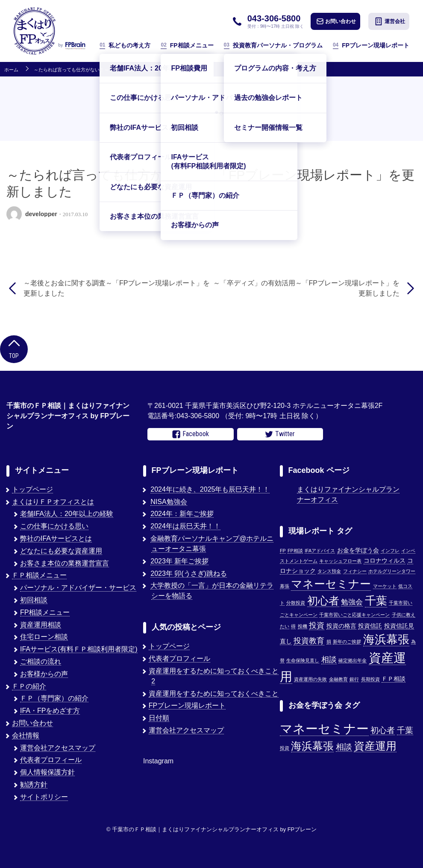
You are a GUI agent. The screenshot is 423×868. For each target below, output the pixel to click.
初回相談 (34, 600)
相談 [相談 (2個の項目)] (344, 747)
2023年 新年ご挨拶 (179, 561)
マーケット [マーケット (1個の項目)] (385, 586)
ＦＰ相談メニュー (39, 575)
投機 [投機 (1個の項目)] (303, 626)
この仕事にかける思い (54, 526)
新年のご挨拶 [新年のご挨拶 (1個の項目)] (347, 642)
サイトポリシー (44, 797)
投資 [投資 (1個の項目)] (285, 748)
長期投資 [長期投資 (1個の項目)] (370, 679)
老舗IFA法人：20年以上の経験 (67, 514)
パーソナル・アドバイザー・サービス (78, 588)
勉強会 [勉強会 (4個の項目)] (352, 602)
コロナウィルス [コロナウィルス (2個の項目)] (385, 561)
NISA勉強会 (169, 502)
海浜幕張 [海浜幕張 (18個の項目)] (386, 639)
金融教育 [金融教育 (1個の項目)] (338, 679)
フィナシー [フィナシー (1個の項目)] (355, 571)
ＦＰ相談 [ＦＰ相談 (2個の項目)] (394, 679)
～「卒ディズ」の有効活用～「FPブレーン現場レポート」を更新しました (306, 288)
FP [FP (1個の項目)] (283, 551)
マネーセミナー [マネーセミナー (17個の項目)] (331, 584)
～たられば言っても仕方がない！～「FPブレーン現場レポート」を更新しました (119, 70)
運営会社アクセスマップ (58, 748)
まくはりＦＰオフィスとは (53, 502)
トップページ (32, 489)
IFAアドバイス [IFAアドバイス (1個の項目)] (320, 551)
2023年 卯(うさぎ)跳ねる (189, 573)
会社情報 (26, 735)
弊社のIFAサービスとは (56, 538)
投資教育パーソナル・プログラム (273, 45)
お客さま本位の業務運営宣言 (65, 563)
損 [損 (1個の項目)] (329, 642)
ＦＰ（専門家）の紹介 (54, 698)
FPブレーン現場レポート (371, 45)
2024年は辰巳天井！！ (185, 526)
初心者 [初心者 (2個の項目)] (383, 730)
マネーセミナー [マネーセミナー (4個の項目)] (324, 729)
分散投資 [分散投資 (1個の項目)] (296, 603)
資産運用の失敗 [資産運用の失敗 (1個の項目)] (310, 679)
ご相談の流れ (41, 661)
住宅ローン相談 (44, 637)
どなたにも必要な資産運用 (61, 551)
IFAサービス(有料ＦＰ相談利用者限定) (79, 649)
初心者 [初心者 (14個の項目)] (323, 601)
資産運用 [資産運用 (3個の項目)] (375, 746)
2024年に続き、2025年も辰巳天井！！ (210, 489)
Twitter (280, 434)
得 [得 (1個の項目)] (293, 626)
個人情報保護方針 (47, 772)
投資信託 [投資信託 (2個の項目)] (370, 626)
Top (14, 348)
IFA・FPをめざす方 (50, 711)
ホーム (11, 70)
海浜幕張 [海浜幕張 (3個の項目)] (312, 746)
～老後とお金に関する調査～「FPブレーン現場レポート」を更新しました (117, 288)
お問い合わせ (336, 21)
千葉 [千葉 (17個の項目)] (376, 601)
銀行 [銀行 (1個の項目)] (354, 679)
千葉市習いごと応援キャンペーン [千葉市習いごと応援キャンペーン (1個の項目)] (354, 615)
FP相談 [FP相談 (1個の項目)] (295, 551)
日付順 (159, 718)
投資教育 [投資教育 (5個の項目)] (309, 641)
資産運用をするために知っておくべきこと (214, 694)
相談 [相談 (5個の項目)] (329, 659)
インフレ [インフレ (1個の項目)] (390, 551)
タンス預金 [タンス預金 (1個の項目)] (329, 571)
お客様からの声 (44, 674)
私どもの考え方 (125, 45)
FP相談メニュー (187, 45)
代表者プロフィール (51, 760)
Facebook (191, 434)
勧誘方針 (34, 784)
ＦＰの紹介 (29, 686)
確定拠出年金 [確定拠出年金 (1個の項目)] (352, 660)
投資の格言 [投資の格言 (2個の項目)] (341, 626)
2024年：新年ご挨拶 (182, 514)
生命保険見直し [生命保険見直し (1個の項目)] (303, 660)
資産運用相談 (41, 625)
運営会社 (390, 21)
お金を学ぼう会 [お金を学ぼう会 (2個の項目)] (358, 550)
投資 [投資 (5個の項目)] (317, 625)
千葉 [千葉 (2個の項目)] (405, 730)
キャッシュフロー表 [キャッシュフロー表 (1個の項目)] (340, 561)
